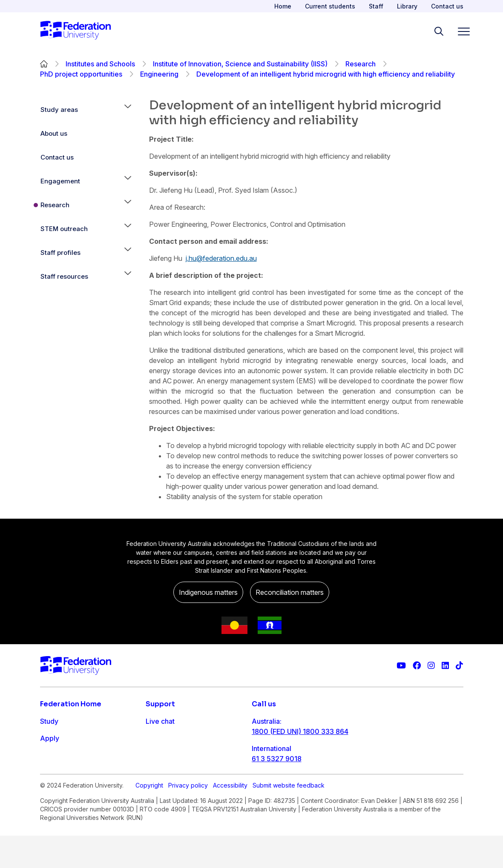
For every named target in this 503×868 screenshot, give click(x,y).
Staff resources (64, 276)
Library (407, 6)
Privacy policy (188, 818)
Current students (330, 6)
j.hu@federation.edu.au (221, 258)
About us (54, 133)
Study (49, 721)
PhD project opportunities (81, 74)
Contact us (447, 6)
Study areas (59, 110)
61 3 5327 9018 (277, 759)
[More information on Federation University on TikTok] (459, 666)
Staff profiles (60, 253)
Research (361, 64)
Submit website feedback (289, 818)
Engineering (159, 74)
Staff (376, 6)
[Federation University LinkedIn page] (445, 666)
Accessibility (230, 818)
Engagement (60, 181)
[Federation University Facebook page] (417, 666)
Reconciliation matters (290, 592)
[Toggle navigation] (460, 31)
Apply (50, 738)
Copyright (149, 818)
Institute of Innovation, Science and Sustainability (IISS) (240, 64)
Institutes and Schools (100, 64)
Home (283, 6)
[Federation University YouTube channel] (401, 666)
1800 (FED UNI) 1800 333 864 (300, 731)
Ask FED (159, 755)
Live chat (160, 721)
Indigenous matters (208, 592)
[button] (128, 110)
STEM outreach (64, 229)
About (50, 789)
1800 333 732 (274, 786)
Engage (52, 772)
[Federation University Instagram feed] (431, 666)
